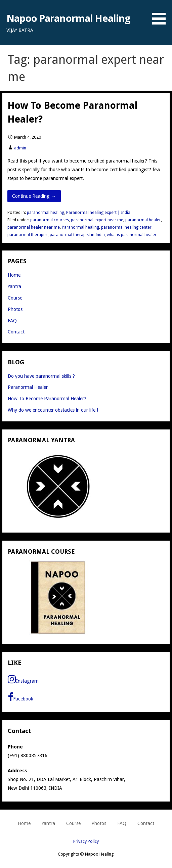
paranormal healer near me (34, 227)
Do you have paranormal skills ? (41, 376)
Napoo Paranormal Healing (68, 18)
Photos (15, 309)
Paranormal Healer (28, 387)
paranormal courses (50, 220)
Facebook (20, 697)
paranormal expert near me (97, 220)
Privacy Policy (86, 841)
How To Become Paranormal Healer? (47, 399)
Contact (16, 332)
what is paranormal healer (132, 235)
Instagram (23, 679)
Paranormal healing (80, 227)
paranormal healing (46, 213)
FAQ (12, 321)
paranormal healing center (126, 227)
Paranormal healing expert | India (98, 213)
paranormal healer (143, 220)
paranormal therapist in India (77, 235)
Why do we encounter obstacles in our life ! (53, 410)
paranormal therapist (28, 235)
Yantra (14, 286)
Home (14, 275)
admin (20, 148)
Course (15, 298)
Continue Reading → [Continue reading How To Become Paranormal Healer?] (34, 196)
